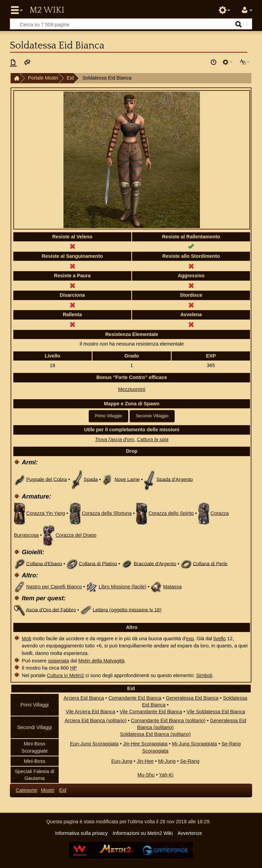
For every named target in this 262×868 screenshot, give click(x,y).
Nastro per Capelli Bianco (54, 587)
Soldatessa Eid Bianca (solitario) (155, 734)
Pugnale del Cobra (47, 479)
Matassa (172, 587)
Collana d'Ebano (44, 563)
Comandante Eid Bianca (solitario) (168, 720)
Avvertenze (190, 833)
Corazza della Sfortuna (107, 513)
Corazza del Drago (76, 535)
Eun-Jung (122, 761)
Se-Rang (190, 761)
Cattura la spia (153, 439)
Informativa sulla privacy (81, 833)
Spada (91, 479)
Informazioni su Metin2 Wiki (143, 833)
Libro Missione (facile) (122, 587)
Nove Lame (127, 479)
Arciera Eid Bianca (84, 698)
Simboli (204, 675)
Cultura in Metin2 (65, 675)
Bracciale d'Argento (155, 563)
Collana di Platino (98, 563)
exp (190, 639)
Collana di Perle (210, 563)
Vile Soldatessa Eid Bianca (216, 712)
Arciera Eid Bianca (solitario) (96, 720)
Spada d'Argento (174, 479)
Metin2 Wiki (47, 10)
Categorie (26, 790)
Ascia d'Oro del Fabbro (51, 610)
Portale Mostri (43, 78)
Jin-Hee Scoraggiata (145, 744)
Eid (70, 78)
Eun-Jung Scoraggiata (94, 744)
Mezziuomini (132, 389)
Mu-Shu (146, 775)
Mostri (48, 790)
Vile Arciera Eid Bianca (90, 712)
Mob (27, 639)
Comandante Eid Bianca (135, 698)
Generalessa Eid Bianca (192, 698)
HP (73, 668)
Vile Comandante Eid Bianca (151, 712)
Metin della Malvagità (101, 661)
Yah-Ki (166, 775)
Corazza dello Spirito (171, 513)
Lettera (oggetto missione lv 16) (127, 610)
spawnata (59, 661)
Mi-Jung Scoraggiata (194, 744)
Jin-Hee (145, 761)
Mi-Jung (167, 761)
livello (220, 639)
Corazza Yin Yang (46, 513)
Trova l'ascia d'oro (114, 439)
